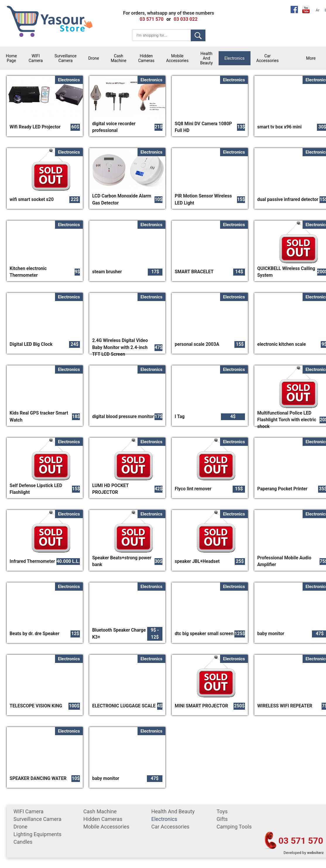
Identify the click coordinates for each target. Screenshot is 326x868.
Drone (94, 58)
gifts (222, 819)
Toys (222, 811)
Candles (23, 842)
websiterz (315, 853)
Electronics (235, 58)
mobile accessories (177, 58)
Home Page (11, 58)
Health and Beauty (206, 58)
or (169, 19)
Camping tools (234, 827)
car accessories (267, 58)
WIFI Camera (36, 58)
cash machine (118, 58)
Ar (318, 10)
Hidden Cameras (146, 58)
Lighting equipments (37, 834)
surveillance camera (65, 58)
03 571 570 (301, 841)
